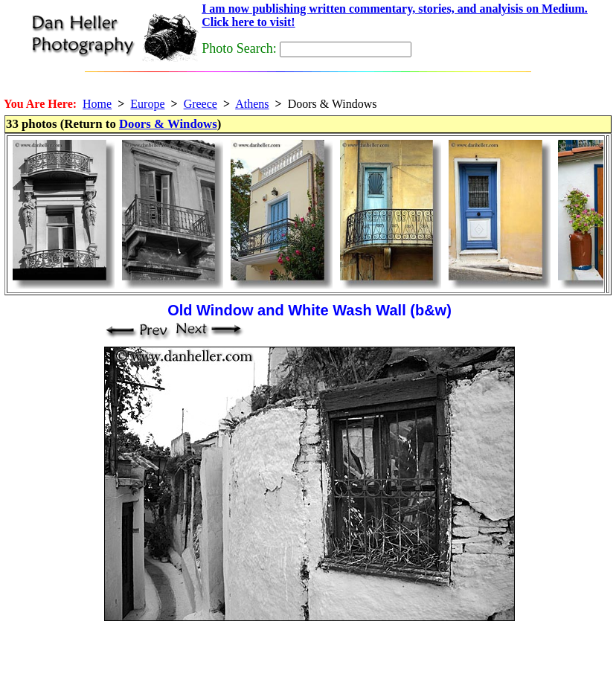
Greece (200, 104)
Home (97, 104)
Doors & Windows (168, 124)
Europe (147, 104)
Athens (252, 104)
